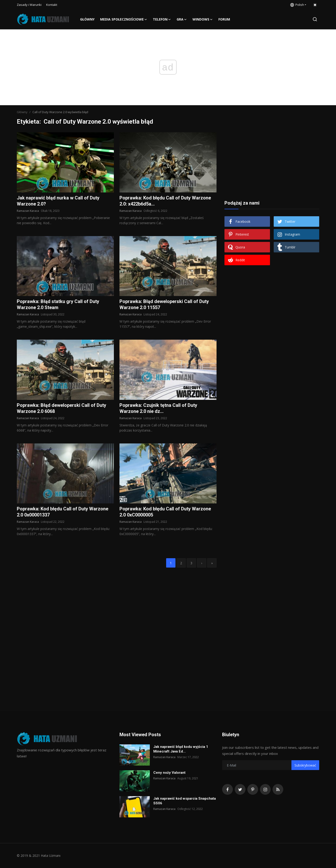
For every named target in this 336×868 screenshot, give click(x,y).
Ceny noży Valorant (169, 773)
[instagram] (265, 789)
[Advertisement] (272, 161)
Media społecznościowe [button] (124, 19)
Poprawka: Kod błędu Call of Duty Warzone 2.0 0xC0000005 (165, 512)
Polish (297, 5)
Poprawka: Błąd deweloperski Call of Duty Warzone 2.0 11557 (164, 304)
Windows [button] (203, 19)
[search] (315, 19)
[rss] (278, 789)
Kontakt (52, 5)
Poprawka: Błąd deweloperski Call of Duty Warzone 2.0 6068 (61, 408)
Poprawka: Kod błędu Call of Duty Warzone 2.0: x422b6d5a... (165, 201)
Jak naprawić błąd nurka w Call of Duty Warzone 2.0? (58, 201)
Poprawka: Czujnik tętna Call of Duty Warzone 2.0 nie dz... (158, 408)
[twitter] (240, 789)
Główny (87, 19)
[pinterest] (253, 789)
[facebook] (227, 789)
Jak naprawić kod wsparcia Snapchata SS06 (185, 801)
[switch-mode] (315, 5)
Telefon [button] (162, 19)
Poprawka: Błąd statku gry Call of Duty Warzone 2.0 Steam (58, 304)
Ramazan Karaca (28, 211)
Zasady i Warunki (29, 5)
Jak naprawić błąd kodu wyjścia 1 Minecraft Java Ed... (181, 749)
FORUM (224, 19)
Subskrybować (305, 765)
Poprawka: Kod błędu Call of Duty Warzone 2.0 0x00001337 (63, 512)
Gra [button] (182, 19)
